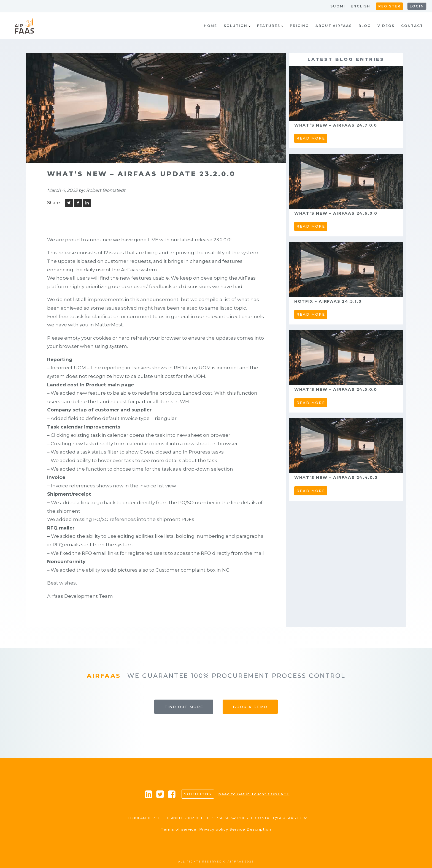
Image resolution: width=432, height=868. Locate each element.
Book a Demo (250, 707)
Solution (237, 26)
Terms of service (179, 829)
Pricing (299, 26)
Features (270, 26)
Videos (386, 26)
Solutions (198, 794)
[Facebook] (78, 203)
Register (389, 6)
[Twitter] (69, 203)
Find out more (184, 707)
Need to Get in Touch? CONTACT (254, 794)
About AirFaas (334, 26)
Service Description (250, 829)
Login (417, 6)
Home (210, 26)
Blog (365, 26)
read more (311, 138)
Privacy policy (214, 829)
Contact (412, 26)
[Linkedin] (87, 203)
